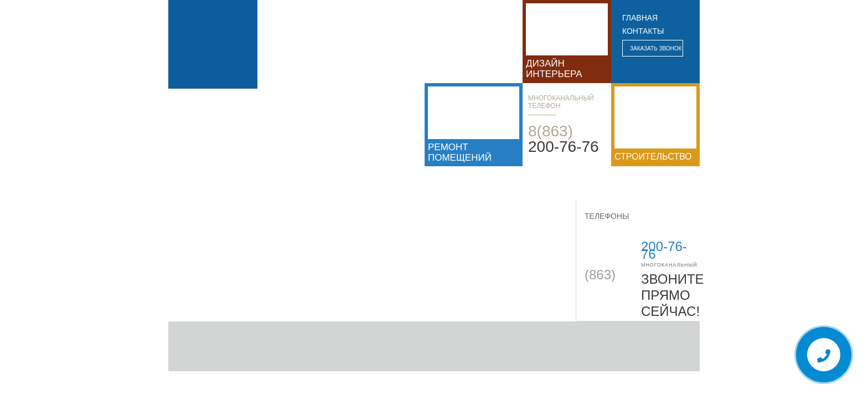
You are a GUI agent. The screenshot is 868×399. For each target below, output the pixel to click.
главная (640, 18)
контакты (643, 31)
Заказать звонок (656, 48)
